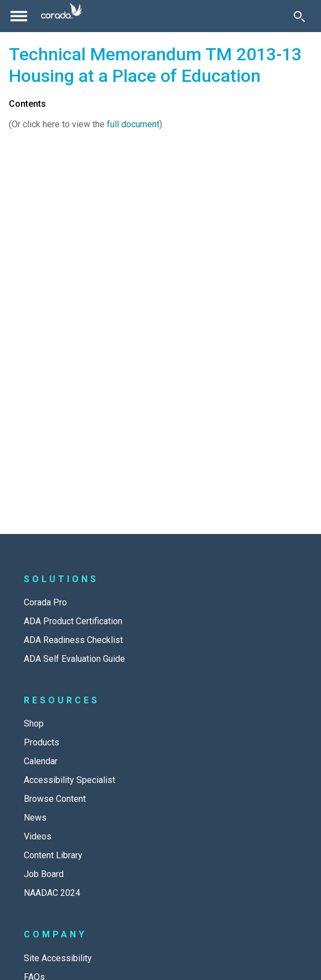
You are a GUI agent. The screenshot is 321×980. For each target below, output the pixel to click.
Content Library (53, 855)
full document (133, 124)
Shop (34, 724)
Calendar (41, 761)
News (35, 818)
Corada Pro (45, 602)
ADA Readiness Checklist (73, 640)
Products (42, 742)
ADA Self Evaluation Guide (74, 659)
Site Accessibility (58, 958)
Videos (38, 836)
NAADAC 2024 (52, 893)
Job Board (44, 874)
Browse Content (55, 799)
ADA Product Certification (73, 621)
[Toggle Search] (299, 16)
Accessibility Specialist (69, 780)
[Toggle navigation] (19, 16)
